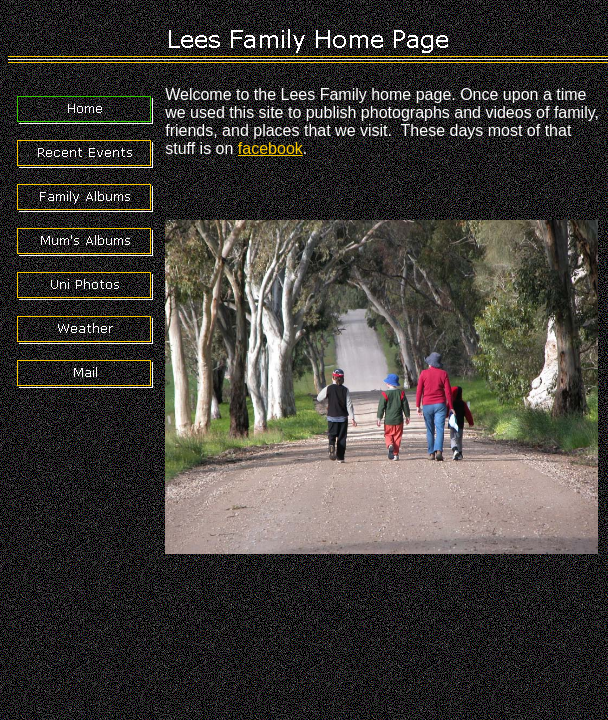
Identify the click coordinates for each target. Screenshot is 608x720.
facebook (270, 148)
